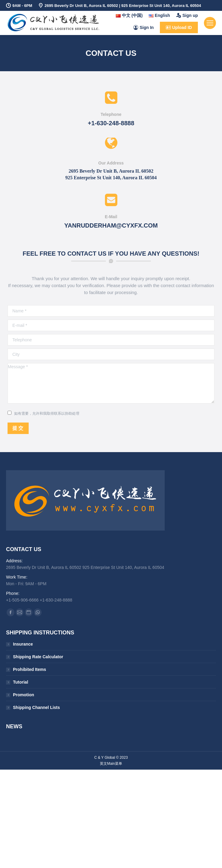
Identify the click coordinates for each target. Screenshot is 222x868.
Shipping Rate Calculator (38, 657)
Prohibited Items (30, 669)
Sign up (187, 15)
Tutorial (21, 682)
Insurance (23, 644)
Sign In (144, 27)
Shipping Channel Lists (36, 707)
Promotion (24, 695)
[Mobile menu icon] (210, 23)
